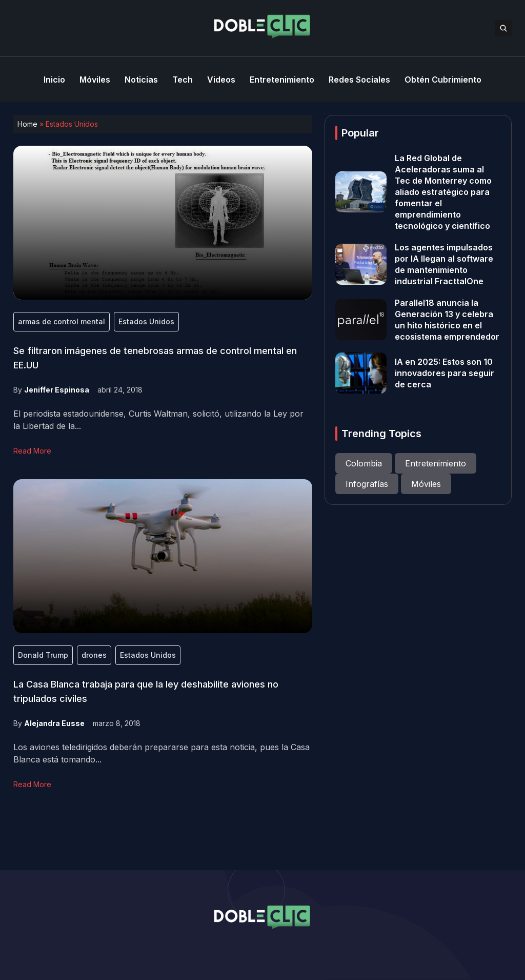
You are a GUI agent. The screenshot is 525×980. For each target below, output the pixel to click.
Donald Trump (43, 655)
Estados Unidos (146, 321)
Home (27, 124)
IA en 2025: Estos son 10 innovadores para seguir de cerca (445, 373)
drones (94, 655)
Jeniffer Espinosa (57, 390)
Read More (32, 451)
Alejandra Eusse (54, 723)
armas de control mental (62, 321)
